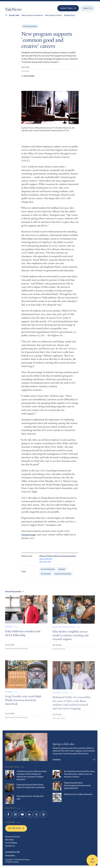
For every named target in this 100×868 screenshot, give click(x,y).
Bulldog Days (70, 15)
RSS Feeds (9, 840)
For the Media (11, 843)
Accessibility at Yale (12, 852)
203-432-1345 (45, 565)
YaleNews (13, 10)
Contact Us (10, 846)
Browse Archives (12, 837)
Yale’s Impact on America (32, 15)
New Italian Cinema (53, 15)
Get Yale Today (16, 828)
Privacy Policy (10, 855)
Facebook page (29, 537)
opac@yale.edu (46, 562)
